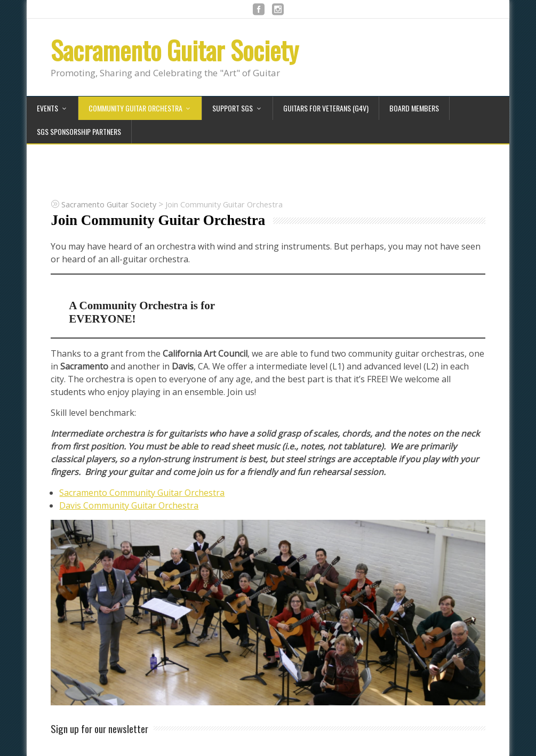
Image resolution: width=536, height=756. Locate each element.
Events (47, 108)
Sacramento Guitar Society (175, 50)
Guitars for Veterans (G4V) (326, 108)
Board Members (414, 108)
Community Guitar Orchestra (135, 108)
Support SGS (233, 108)
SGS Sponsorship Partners (79, 131)
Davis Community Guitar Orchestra (129, 505)
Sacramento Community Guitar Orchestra (142, 493)
